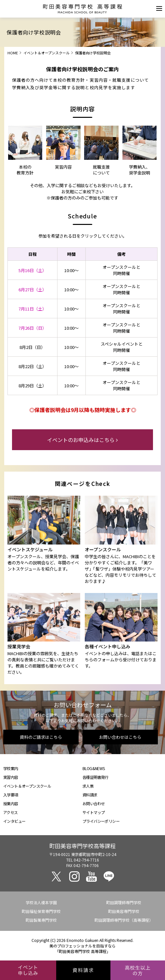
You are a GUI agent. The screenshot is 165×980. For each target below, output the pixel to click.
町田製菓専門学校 (41, 920)
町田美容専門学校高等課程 (82, 846)
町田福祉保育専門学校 (41, 911)
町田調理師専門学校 (124, 902)
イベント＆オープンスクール (46, 53)
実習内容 (11, 777)
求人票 (88, 786)
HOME (13, 53)
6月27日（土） (32, 290)
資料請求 (90, 795)
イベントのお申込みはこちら (82, 440)
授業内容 (11, 803)
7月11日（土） (32, 309)
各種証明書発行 (95, 777)
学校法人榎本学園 (41, 902)
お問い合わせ (94, 803)
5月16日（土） (32, 270)
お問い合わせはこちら (120, 737)
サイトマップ (94, 812)
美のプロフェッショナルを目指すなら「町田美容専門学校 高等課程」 (82, 948)
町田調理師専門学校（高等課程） (124, 920)
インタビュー (14, 821)
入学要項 (11, 795)
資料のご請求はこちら (41, 737)
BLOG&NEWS (94, 768)
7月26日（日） (32, 328)
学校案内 (11, 768)
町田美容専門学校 (124, 911)
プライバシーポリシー (101, 821)
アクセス (11, 812)
